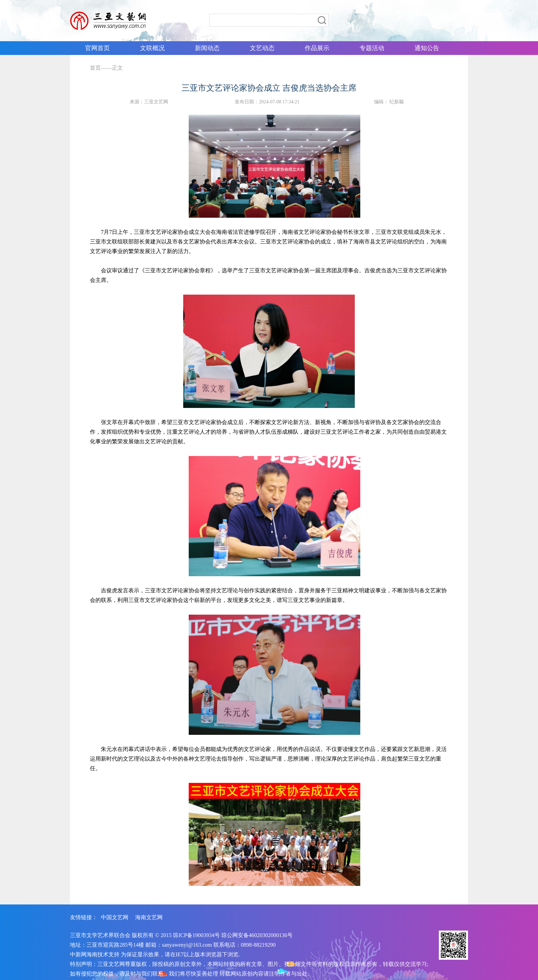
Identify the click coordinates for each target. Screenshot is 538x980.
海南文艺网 (149, 917)
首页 (95, 68)
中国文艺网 (115, 917)
